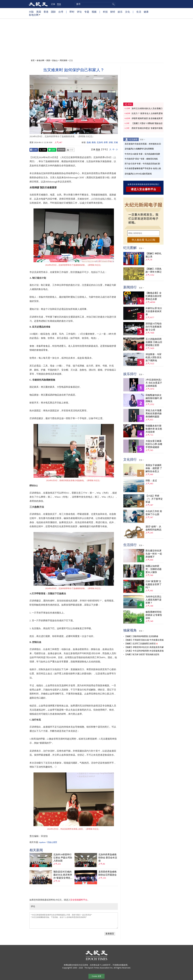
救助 (94, 142)
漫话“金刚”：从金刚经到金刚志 (154, 528)
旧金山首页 (52, 842)
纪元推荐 (133, 139)
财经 (113, 12)
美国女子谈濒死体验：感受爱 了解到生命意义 (154, 468)
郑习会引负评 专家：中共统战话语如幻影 (142, 164)
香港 (46, 12)
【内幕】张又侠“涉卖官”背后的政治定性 (142, 654)
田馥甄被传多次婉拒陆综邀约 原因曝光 (154, 398)
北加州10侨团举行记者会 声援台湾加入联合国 (63, 858)
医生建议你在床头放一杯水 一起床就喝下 (154, 554)
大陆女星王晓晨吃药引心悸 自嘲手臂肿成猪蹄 (154, 444)
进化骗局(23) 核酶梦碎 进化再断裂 (139, 149)
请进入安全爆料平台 (143, 189)
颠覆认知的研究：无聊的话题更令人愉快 (154, 569)
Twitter (43, 150)
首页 (33, 60)
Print (70, 150)
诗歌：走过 (151, 481)
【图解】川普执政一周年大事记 (154, 270)
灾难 (116, 142)
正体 (53, 4)
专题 (87, 12)
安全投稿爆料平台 (79, 900)
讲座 (111, 142)
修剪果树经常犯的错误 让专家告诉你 (154, 615)
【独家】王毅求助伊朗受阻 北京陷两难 (141, 636)
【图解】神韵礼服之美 (154, 255)
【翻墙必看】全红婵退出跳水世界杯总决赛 (154, 296)
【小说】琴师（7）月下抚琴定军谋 (154, 499)
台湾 (61, 12)
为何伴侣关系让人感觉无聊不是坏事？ (154, 600)
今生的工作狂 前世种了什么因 (154, 513)
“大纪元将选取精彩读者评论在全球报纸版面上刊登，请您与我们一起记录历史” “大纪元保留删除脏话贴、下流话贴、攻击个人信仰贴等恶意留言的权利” (74, 921)
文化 (127, 12)
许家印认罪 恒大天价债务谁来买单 (154, 311)
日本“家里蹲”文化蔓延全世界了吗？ (154, 584)
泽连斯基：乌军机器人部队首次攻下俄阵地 (154, 357)
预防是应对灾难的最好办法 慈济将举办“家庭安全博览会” (63, 875)
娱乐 (120, 12)
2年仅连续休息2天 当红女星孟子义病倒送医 (154, 383)
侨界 (106, 142)
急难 (89, 142)
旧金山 (55, 60)
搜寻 (113, 4)
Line (52, 150)
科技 (105, 12)
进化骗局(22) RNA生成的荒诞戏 (138, 174)
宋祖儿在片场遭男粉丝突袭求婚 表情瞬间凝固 (154, 414)
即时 (72, 12)
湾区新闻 (63, 60)
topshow (42, 842)
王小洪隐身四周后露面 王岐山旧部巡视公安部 (154, 342)
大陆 (31, 12)
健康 (146, 12)
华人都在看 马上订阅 (143, 240)
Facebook (34, 150)
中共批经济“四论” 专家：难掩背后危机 (141, 159)
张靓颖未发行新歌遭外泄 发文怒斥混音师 (154, 429)
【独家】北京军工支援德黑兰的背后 (140, 644)
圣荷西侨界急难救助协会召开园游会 (107, 873)
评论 (79, 12)
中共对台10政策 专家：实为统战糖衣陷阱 (142, 154)
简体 (59, 4)
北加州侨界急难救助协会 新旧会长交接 (108, 858)
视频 (94, 12)
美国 (39, 12)
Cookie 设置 (96, 976)
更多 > (143, 139)
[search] (95, 4)
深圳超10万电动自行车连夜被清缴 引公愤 (154, 327)
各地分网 (35, 16)
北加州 (100, 142)
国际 (53, 12)
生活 (139, 12)
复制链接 (61, 150)
